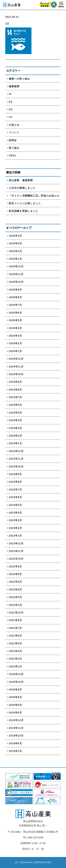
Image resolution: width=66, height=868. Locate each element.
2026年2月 (15, 251)
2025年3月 (15, 336)
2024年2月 (15, 436)
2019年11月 (16, 728)
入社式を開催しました (22, 188)
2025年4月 (15, 328)
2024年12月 (16, 359)
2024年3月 (15, 428)
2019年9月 (15, 743)
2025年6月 (15, 313)
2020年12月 (16, 674)
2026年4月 (15, 236)
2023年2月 (15, 528)
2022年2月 (15, 605)
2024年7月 (15, 397)
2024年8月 (15, 390)
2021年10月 (16, 613)
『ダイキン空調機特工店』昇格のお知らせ (34, 196)
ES (11, 102)
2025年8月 (15, 297)
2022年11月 (16, 551)
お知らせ (14, 125)
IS (10, 94)
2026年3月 (15, 243)
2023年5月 (15, 505)
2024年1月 (15, 443)
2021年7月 (15, 628)
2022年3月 (15, 597)
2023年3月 (15, 520)
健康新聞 (14, 86)
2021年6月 (15, 636)
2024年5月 (15, 413)
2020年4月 (15, 713)
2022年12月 (16, 543)
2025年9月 (15, 290)
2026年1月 (15, 259)
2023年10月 (16, 467)
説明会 (13, 140)
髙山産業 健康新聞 (22, 180)
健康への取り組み (19, 79)
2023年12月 (16, 451)
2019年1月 (15, 751)
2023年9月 (15, 474)
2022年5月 (15, 582)
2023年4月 (15, 513)
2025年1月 (15, 351)
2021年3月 (15, 659)
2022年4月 (15, 590)
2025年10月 (16, 282)
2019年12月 (16, 720)
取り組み (14, 148)
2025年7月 (15, 305)
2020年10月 (16, 682)
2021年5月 (15, 643)
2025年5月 (15, 320)
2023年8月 (15, 482)
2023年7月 (15, 490)
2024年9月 (15, 382)
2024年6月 (15, 405)
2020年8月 (15, 697)
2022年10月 (16, 559)
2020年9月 (15, 690)
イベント (14, 132)
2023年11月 (16, 459)
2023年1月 (15, 536)
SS (11, 109)
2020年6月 (15, 705)
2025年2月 (15, 343)
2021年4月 (15, 651)
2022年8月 (15, 574)
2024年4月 (15, 420)
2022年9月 (15, 566)
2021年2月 (15, 666)
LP (11, 117)
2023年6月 (15, 497)
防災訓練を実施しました (23, 211)
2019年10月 (16, 736)
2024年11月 (16, 367)
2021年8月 (15, 620)
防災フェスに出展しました (25, 203)
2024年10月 (16, 374)
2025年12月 (16, 266)
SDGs (13, 155)
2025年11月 (16, 274)
